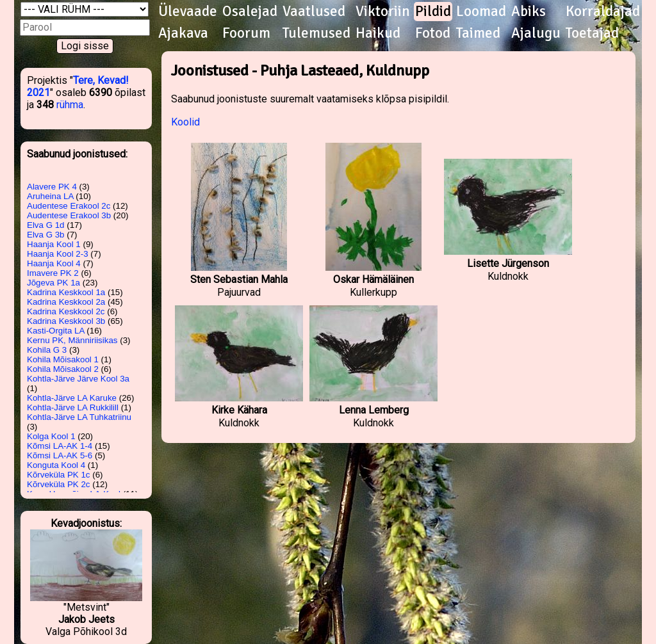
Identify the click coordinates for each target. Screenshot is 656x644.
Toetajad (592, 33)
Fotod (433, 33)
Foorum (246, 33)
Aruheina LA (50, 196)
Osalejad (250, 12)
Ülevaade (188, 12)
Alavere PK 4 (52, 187)
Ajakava (183, 33)
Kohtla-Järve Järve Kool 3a (78, 379)
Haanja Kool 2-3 (58, 254)
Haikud (378, 33)
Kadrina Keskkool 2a (66, 302)
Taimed (478, 33)
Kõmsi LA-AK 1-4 (60, 446)
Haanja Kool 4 (54, 263)
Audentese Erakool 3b (69, 215)
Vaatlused (314, 12)
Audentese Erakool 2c (69, 206)
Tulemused (316, 33)
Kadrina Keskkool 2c (66, 311)
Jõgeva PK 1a (53, 283)
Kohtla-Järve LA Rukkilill (73, 407)
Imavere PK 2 (53, 273)
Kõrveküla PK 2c (59, 484)
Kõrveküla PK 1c (59, 475)
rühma (70, 105)
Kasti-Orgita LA (56, 331)
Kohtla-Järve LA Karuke (72, 398)
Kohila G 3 (47, 350)
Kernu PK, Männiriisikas (72, 340)
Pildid (433, 12)
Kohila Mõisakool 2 (63, 369)
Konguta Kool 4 (56, 465)
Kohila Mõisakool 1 (63, 359)
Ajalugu (536, 33)
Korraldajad (603, 12)
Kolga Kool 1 (51, 436)
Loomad (481, 12)
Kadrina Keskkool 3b (66, 321)
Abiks (529, 12)
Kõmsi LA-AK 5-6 (60, 455)
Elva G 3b (46, 235)
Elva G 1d (46, 225)
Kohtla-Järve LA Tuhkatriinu (79, 417)
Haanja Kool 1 (54, 244)
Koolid (185, 122)
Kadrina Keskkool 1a (66, 292)
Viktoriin (383, 12)
